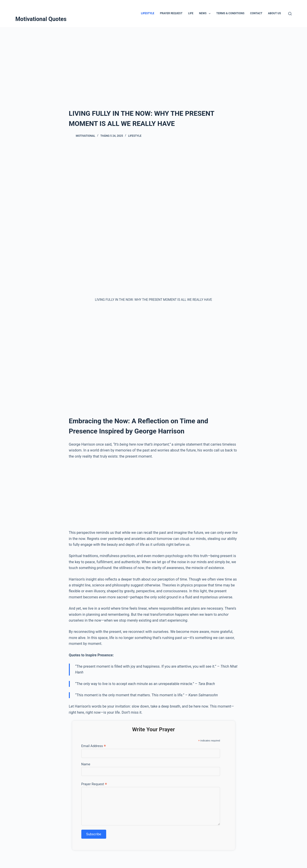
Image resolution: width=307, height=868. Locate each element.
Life (191, 13)
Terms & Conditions (230, 13)
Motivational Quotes (41, 19)
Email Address (94, 746)
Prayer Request (171, 13)
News (206, 14)
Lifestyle (148, 13)
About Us (274, 13)
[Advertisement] (154, 61)
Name (86, 764)
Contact (256, 13)
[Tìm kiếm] (290, 14)
